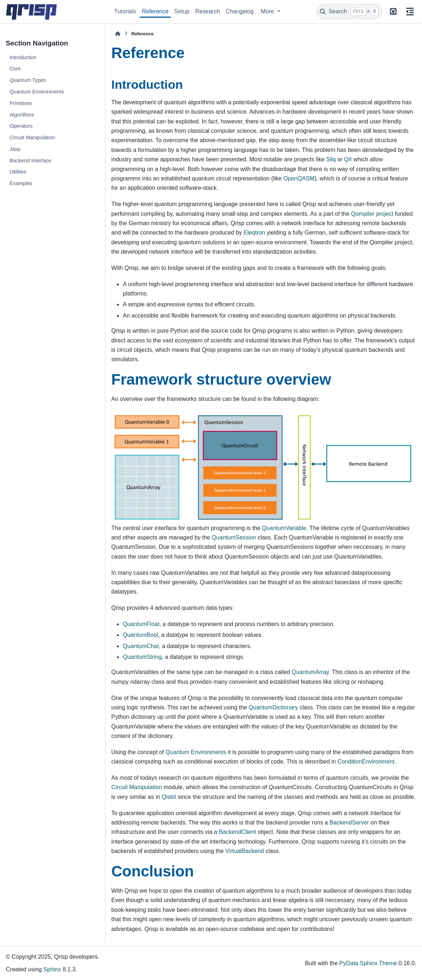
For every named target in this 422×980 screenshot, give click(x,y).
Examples (21, 183)
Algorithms (22, 115)
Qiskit (169, 797)
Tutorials (125, 11)
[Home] (118, 34)
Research (208, 11)
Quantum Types (28, 80)
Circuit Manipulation (32, 137)
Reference (155, 11)
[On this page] (410, 12)
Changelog (240, 11)
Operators (21, 126)
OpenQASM (299, 178)
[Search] (349, 12)
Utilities (18, 172)
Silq (331, 159)
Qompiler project (372, 214)
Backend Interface (30, 161)
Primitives (21, 103)
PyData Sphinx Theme (368, 963)
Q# (348, 159)
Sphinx (52, 969)
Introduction (23, 57)
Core (15, 69)
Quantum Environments (37, 92)
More (268, 11)
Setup (182, 11)
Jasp (15, 149)
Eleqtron (254, 233)
